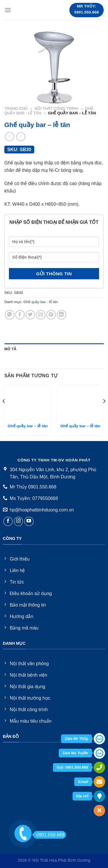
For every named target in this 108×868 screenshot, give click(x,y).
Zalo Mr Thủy (76, 739)
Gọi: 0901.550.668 (72, 767)
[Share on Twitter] (30, 315)
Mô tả (10, 349)
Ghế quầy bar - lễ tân (41, 302)
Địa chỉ (82, 796)
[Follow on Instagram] (19, 521)
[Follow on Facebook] (8, 521)
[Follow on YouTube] (29, 521)
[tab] (54, 349)
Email (83, 782)
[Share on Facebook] (20, 315)
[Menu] (8, 10)
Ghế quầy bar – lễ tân (28, 426)
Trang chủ (16, 108)
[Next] (104, 412)
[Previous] (4, 412)
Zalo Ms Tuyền (75, 753)
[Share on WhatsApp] (10, 315)
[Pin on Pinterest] (51, 315)
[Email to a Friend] (41, 315)
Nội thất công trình (56, 108)
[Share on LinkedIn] (61, 315)
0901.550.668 (49, 835)
